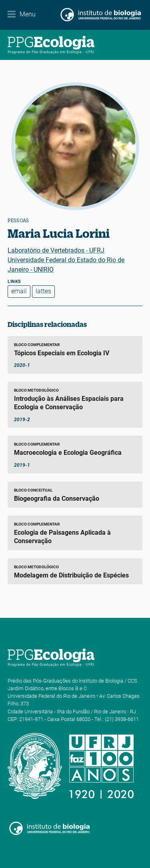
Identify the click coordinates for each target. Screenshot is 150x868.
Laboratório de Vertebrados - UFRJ (56, 250)
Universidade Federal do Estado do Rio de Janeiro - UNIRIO (66, 265)
